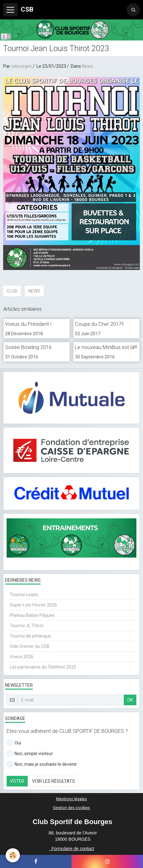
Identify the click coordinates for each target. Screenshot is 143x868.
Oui (14, 743)
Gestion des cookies (71, 808)
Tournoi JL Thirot (27, 626)
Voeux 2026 (22, 657)
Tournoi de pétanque (30, 636)
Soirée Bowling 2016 (28, 347)
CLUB (12, 291)
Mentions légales (71, 799)
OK (130, 700)
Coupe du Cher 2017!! (99, 324)
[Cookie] (13, 855)
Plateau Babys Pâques (32, 615)
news (34, 291)
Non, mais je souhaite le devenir (42, 764)
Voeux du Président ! (28, 324)
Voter (17, 781)
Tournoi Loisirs (24, 595)
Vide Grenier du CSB (30, 646)
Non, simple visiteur (30, 754)
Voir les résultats (54, 781)
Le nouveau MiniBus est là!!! (106, 347)
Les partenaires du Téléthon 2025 (43, 667)
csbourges (21, 66)
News (87, 66)
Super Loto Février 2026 (33, 605)
